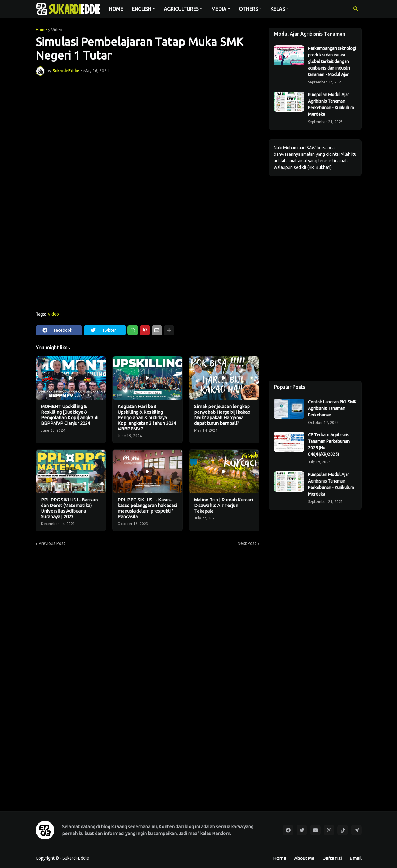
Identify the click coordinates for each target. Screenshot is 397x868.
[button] (356, 9)
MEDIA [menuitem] (219, 9)
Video (57, 30)
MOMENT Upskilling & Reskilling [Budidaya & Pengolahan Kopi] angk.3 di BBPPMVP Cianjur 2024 (70, 415)
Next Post (247, 543)
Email (356, 858)
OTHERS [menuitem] (248, 9)
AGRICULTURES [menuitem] (181, 9)
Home (41, 30)
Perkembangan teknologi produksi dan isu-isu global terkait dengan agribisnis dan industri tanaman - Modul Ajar (332, 61)
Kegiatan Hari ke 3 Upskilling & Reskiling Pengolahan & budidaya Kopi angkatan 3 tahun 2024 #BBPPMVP (147, 418)
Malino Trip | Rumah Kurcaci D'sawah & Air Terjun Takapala (224, 505)
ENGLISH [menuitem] (142, 9)
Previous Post (52, 543)
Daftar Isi (332, 858)
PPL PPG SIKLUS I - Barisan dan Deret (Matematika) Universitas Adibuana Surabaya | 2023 (69, 508)
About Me (304, 858)
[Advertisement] (147, 260)
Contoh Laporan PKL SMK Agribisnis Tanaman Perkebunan (332, 408)
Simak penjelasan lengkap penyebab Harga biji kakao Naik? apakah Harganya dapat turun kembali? (222, 415)
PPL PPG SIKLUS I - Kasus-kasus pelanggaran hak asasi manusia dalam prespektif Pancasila (147, 508)
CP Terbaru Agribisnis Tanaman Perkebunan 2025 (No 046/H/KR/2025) (329, 445)
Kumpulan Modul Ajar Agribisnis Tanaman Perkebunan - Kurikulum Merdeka (331, 104)
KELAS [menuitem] (278, 9)
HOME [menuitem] (116, 9)
